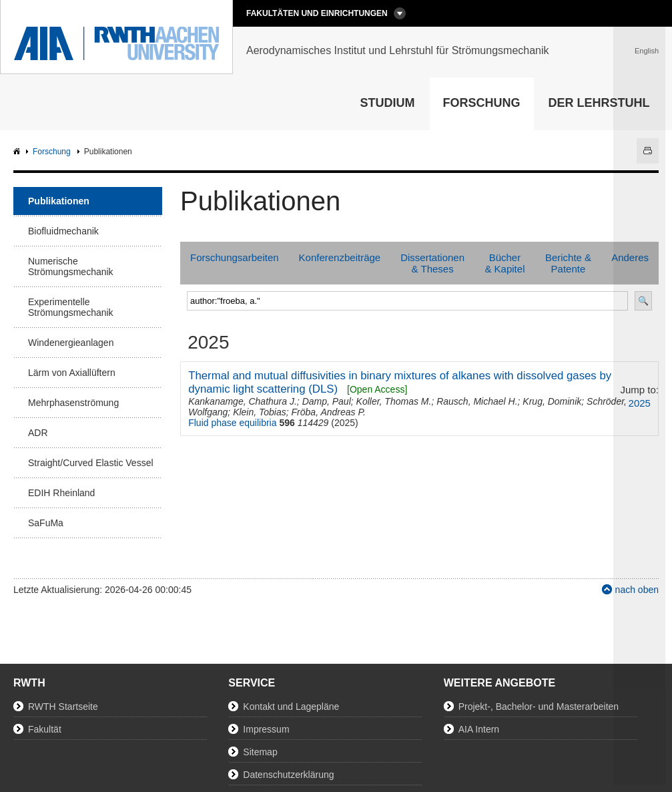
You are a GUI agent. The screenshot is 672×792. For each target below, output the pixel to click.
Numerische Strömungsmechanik (71, 266)
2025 (640, 403)
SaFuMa (46, 523)
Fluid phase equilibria (232, 423)
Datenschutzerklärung (288, 775)
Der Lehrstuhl (599, 103)
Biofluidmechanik (63, 231)
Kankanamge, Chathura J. (243, 401)
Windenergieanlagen (71, 343)
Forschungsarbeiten (235, 257)
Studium (388, 103)
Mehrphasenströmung (73, 403)
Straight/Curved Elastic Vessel (91, 463)
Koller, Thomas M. (394, 401)
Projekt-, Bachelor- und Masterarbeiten (539, 707)
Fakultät (45, 729)
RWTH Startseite (63, 707)
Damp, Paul (327, 401)
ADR (38, 433)
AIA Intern (479, 729)
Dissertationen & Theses (432, 263)
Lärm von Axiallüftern (72, 373)
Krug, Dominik (552, 401)
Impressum (266, 729)
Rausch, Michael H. (477, 401)
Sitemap (260, 752)
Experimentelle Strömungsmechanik (71, 307)
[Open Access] (377, 389)
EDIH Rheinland (61, 493)
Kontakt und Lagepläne (291, 707)
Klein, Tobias (260, 412)
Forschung (482, 103)
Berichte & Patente (568, 263)
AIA (18, 152)
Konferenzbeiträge (340, 257)
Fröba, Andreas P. (329, 412)
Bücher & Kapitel (505, 263)
